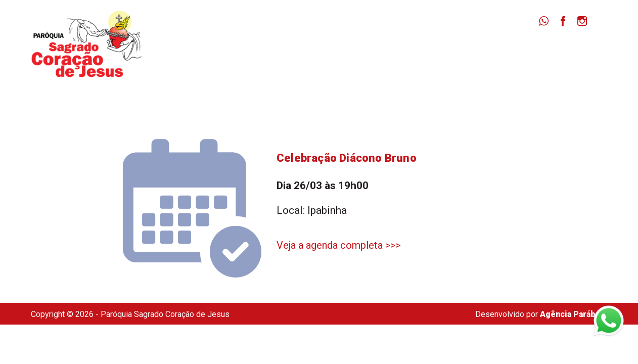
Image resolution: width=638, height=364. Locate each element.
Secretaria (565, 51)
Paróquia (345, 51)
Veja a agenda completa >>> (338, 245)
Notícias (449, 51)
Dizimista (505, 51)
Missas (398, 51)
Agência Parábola (574, 314)
